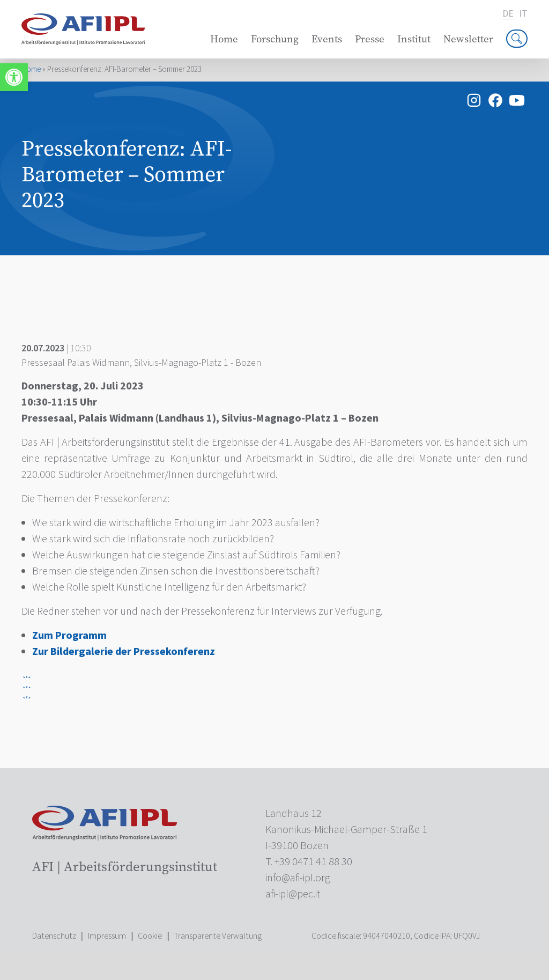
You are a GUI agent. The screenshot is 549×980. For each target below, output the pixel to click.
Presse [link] (370, 39)
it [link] (523, 14)
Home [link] (224, 39)
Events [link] (327, 39)
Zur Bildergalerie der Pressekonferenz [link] (124, 652)
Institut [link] (414, 39)
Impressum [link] (107, 936)
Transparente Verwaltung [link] (218, 936)
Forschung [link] (275, 39)
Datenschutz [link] (54, 936)
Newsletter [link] (468, 39)
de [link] (508, 14)
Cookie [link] (150, 936)
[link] (14, 77)
